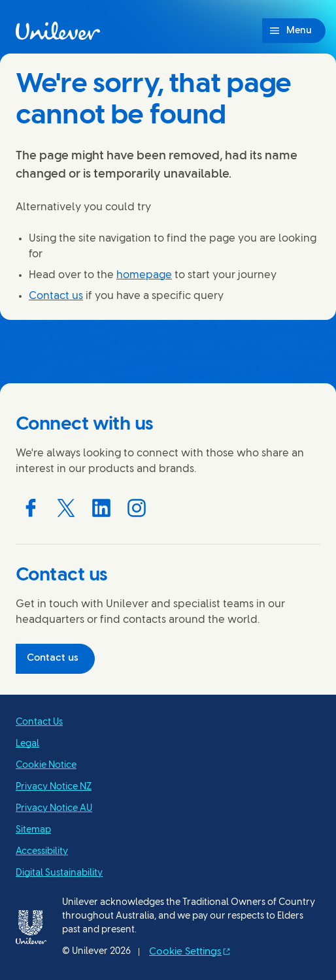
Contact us (56, 296)
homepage (144, 275)
